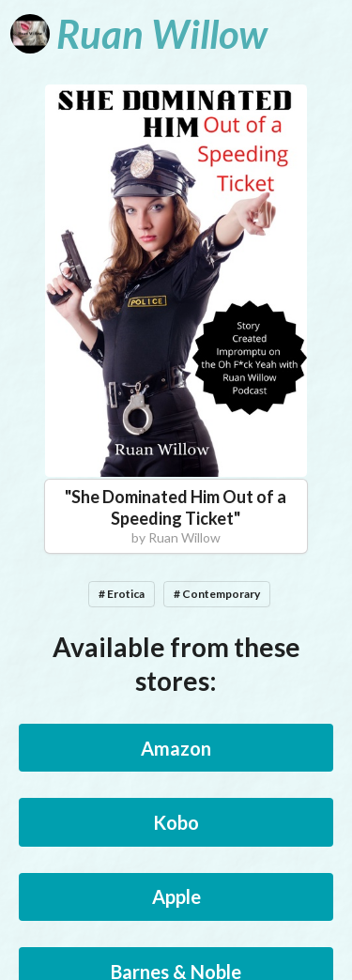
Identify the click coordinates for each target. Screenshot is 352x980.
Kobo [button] (176, 822)
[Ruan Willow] (139, 34)
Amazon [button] (176, 748)
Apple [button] (176, 896)
